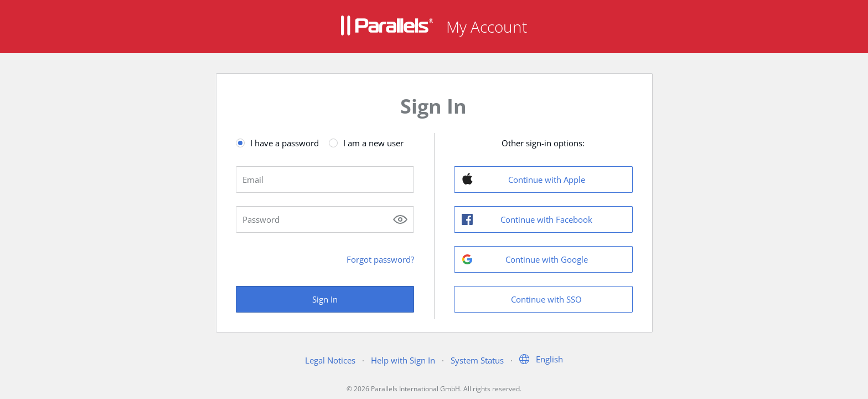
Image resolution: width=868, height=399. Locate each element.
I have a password (285, 143)
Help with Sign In (403, 360)
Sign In (325, 299)
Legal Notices (330, 360)
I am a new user (373, 143)
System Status (477, 360)
